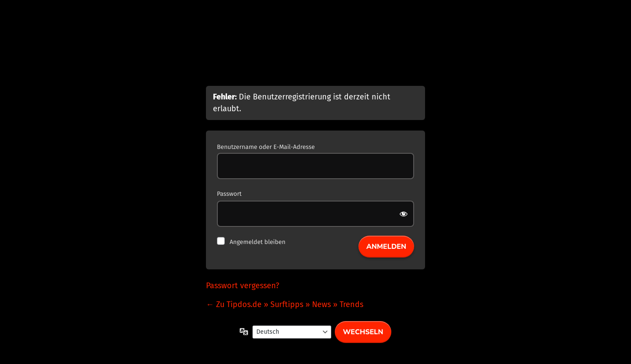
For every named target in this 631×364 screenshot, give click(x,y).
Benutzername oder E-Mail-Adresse (266, 147)
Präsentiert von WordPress (315, 53)
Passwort (229, 194)
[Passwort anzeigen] (404, 214)
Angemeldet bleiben (257, 242)
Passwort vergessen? (243, 286)
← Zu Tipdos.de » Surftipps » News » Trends (285, 304)
